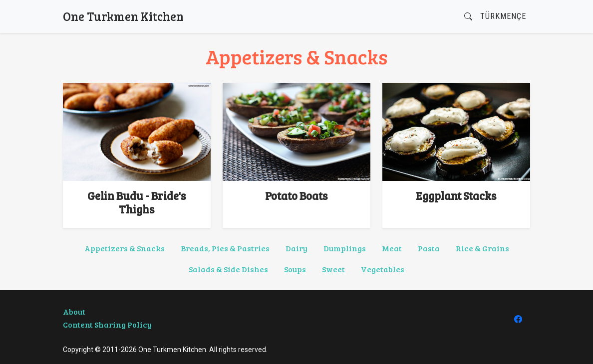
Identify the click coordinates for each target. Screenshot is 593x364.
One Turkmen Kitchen (123, 16)
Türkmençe (503, 16)
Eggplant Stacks (456, 195)
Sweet (333, 269)
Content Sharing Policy (107, 324)
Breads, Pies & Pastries (225, 248)
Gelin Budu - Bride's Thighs (137, 202)
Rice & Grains (482, 248)
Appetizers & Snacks (125, 248)
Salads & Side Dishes (228, 269)
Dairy (296, 248)
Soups (295, 269)
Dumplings (345, 248)
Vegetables (383, 269)
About (74, 311)
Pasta (429, 248)
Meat (392, 248)
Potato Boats (296, 195)
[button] (468, 17)
